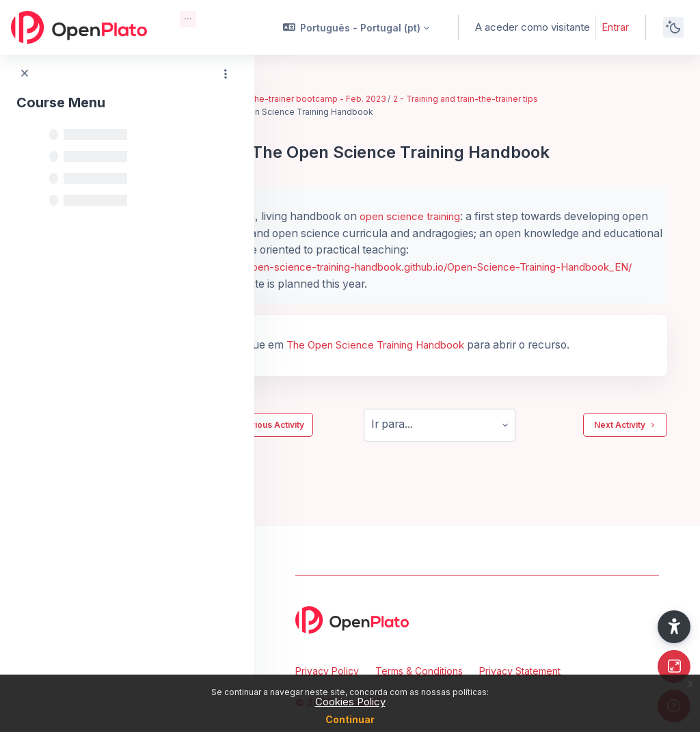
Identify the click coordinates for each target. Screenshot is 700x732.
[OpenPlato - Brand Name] (79, 27)
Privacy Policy (327, 671)
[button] (356, 27)
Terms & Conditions (419, 671)
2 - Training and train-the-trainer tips (541, 99)
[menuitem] (188, 19)
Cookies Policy (350, 702)
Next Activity (625, 442)
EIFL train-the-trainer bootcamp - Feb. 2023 (374, 99)
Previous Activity (338, 442)
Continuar (350, 719)
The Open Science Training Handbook (450, 361)
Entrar (615, 27)
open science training (480, 216)
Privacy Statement (520, 671)
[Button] (674, 666)
